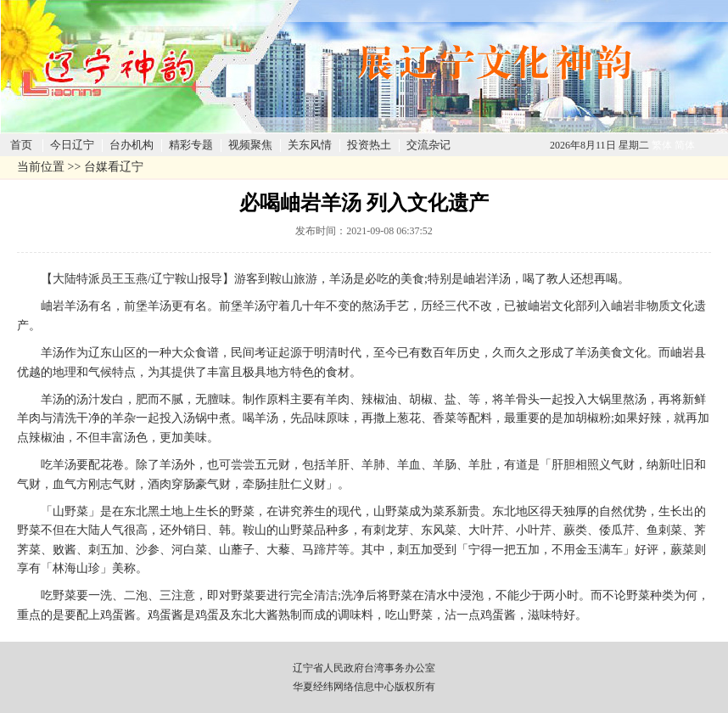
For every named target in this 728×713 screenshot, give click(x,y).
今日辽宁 (72, 145)
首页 (21, 145)
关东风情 (310, 145)
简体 (685, 145)
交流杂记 (428, 145)
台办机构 (132, 145)
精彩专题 (191, 145)
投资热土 (369, 145)
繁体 (662, 145)
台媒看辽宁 (114, 167)
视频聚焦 (250, 145)
